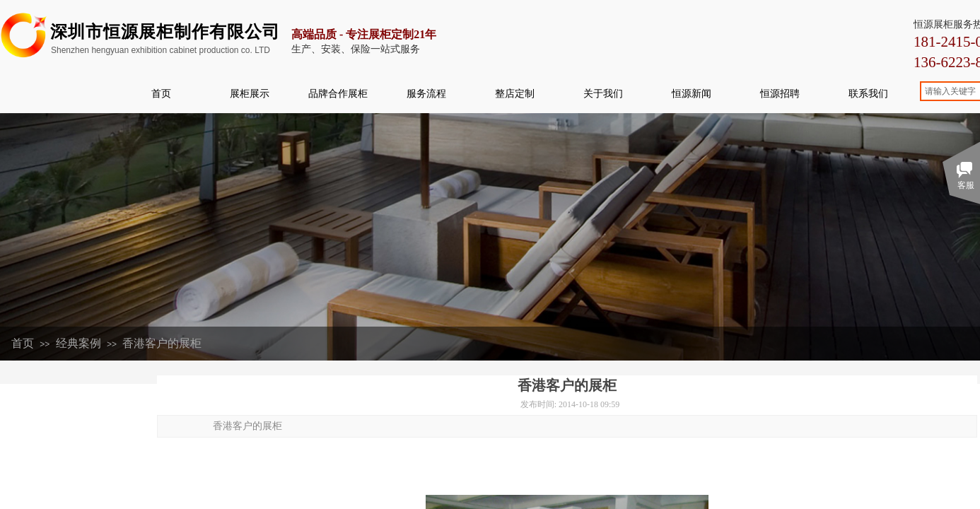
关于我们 (603, 93)
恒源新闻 (692, 93)
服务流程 (426, 93)
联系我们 (868, 93)
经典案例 (78, 343)
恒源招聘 (780, 93)
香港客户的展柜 (162, 343)
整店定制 (515, 93)
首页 (161, 93)
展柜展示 (250, 93)
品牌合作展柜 (338, 93)
